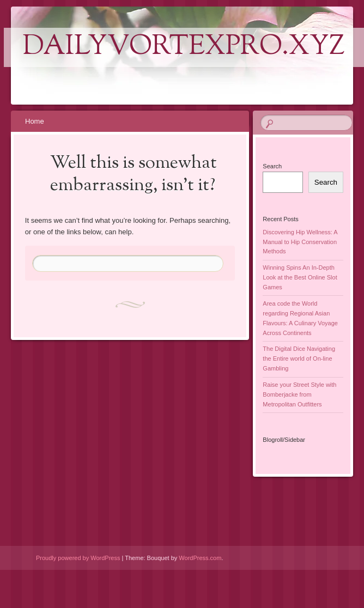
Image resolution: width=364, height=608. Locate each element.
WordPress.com (200, 558)
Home (35, 121)
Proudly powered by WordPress (78, 558)
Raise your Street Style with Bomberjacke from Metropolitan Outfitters (299, 394)
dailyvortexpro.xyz (184, 47)
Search (272, 166)
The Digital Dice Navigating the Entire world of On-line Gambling (299, 358)
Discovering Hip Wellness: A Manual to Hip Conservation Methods (300, 242)
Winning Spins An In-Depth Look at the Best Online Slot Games (300, 277)
